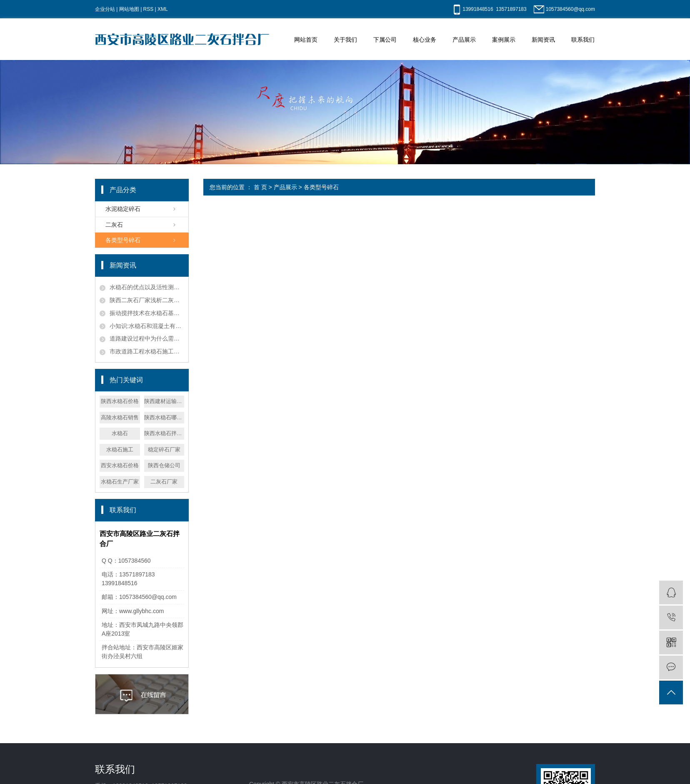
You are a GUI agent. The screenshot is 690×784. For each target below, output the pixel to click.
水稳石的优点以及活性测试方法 (147, 287)
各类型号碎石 (123, 240)
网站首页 (306, 40)
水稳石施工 (120, 450)
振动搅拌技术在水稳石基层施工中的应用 (147, 313)
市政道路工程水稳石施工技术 (147, 351)
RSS (149, 9)
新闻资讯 (543, 40)
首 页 (260, 187)
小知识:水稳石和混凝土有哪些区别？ (147, 326)
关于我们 (345, 40)
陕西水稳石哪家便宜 (164, 417)
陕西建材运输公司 (164, 401)
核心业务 (425, 40)
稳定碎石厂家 (164, 450)
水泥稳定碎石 (123, 209)
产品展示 (464, 40)
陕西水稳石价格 (120, 401)
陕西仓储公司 (164, 465)
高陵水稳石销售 (120, 417)
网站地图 (129, 9)
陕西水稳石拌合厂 (164, 433)
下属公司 (385, 40)
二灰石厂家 (164, 482)
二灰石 (114, 225)
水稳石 (120, 433)
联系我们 (583, 40)
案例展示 (504, 40)
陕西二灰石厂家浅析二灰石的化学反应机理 (147, 300)
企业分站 (105, 9)
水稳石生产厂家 (120, 482)
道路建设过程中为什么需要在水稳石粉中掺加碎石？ (147, 338)
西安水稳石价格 (120, 465)
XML (163, 9)
